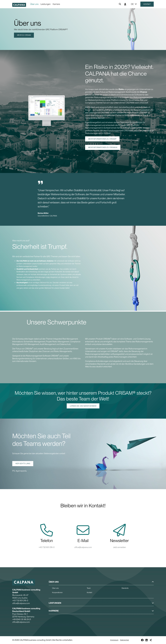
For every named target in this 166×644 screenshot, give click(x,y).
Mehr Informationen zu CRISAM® (102, 139)
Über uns (34, 4)
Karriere (56, 4)
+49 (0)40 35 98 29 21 (22, 619)
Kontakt (147, 4)
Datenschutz (124, 640)
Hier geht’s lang (23, 464)
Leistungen (46, 4)
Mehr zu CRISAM (24, 35)
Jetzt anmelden (119, 547)
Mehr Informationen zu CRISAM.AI (103, 147)
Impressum (114, 640)
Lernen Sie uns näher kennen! (83, 406)
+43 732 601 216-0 (47, 547)
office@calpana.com (83, 547)
